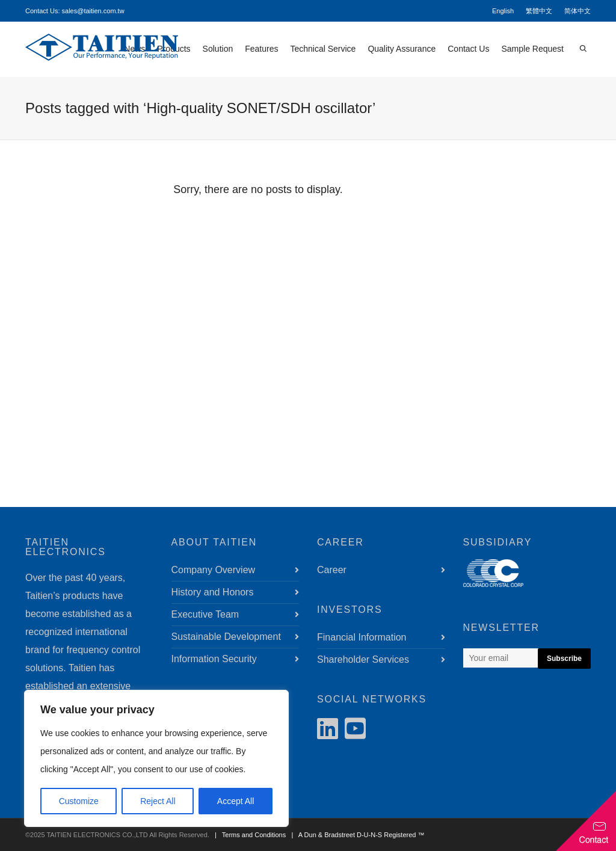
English (503, 11)
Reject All (158, 801)
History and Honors (213, 592)
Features (261, 49)
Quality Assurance (402, 49)
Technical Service (323, 49)
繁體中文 (539, 11)
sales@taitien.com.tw (93, 11)
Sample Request (532, 49)
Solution (218, 49)
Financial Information (362, 637)
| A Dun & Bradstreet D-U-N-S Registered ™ (356, 835)
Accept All (236, 801)
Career (332, 570)
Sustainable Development (226, 637)
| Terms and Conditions (248, 835)
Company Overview (214, 570)
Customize (79, 801)
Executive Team (205, 614)
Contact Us (468, 49)
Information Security (214, 659)
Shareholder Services (363, 659)
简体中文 (577, 11)
